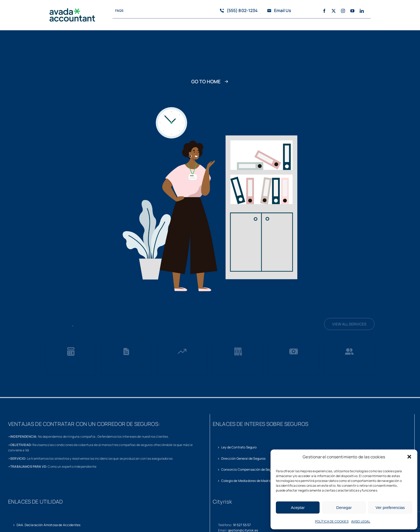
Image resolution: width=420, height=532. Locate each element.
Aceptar (298, 507)
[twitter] (334, 11)
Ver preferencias (390, 507)
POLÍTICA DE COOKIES (332, 521)
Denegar (344, 507)
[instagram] (343, 11)
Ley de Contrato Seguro (239, 447)
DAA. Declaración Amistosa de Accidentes (48, 525)
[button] (409, 457)
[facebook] (324, 11)
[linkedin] (362, 11)
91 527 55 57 (242, 525)
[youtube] (352, 11)
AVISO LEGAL (361, 521)
